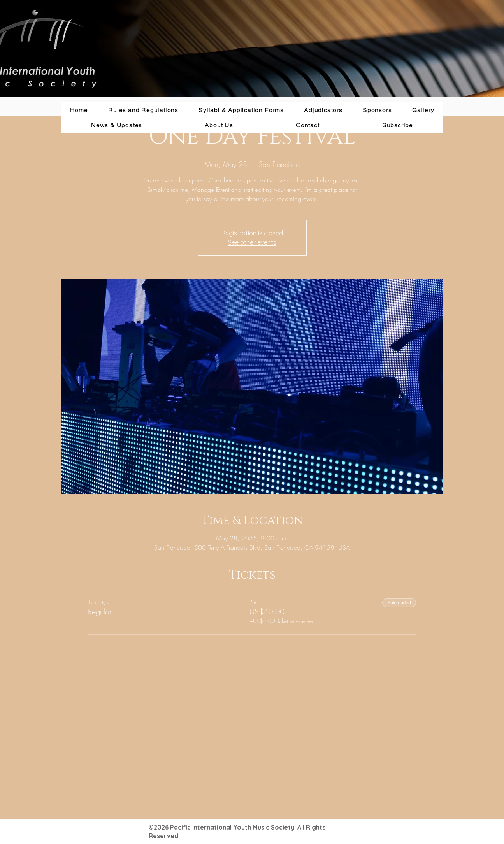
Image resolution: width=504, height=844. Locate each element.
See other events (252, 242)
